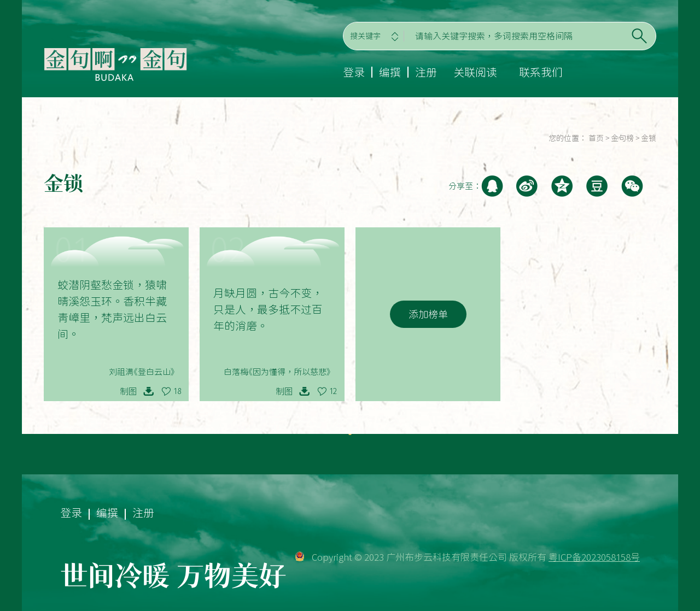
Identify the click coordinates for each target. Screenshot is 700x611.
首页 (596, 138)
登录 (354, 72)
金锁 (649, 138)
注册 (426, 72)
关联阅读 (475, 72)
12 (333, 391)
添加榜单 (428, 314)
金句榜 (622, 138)
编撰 (390, 72)
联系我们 (541, 72)
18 (177, 391)
